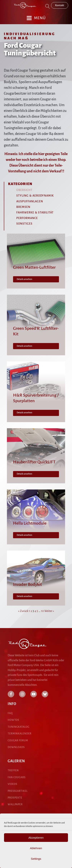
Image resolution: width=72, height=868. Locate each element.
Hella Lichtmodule (30, 523)
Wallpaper (15, 804)
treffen (13, 770)
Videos (12, 784)
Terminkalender (20, 734)
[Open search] (48, 6)
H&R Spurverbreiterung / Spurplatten (36, 398)
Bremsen (23, 207)
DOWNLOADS (16, 747)
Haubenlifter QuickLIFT (34, 462)
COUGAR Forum (18, 741)
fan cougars (17, 777)
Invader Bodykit (27, 584)
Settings (36, 859)
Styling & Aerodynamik (35, 196)
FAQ (10, 713)
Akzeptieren (36, 838)
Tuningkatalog (19, 727)
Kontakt (60, 5)
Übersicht (24, 190)
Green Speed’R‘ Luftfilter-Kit (36, 331)
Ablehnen (36, 848)
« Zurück (23, 611)
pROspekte (15, 798)
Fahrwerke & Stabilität (35, 212)
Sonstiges (24, 224)
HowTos (13, 720)
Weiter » (49, 611)
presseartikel (18, 791)
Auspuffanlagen (30, 201)
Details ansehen (24, 279)
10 (42, 611)
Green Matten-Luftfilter (34, 267)
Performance (27, 218)
